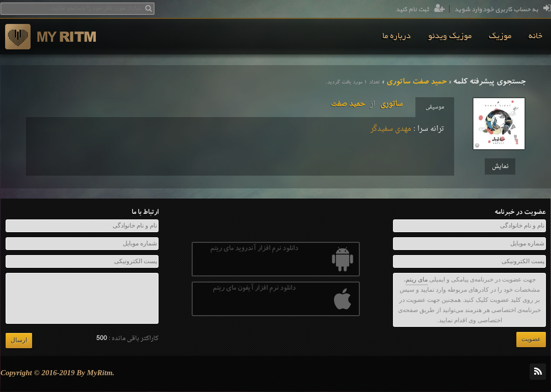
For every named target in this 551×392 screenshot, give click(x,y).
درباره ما (397, 37)
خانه (535, 37)
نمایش (500, 166)
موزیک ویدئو (450, 37)
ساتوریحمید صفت (367, 104)
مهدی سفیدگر (391, 129)
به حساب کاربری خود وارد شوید (503, 10)
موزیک (500, 37)
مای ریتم (417, 279)
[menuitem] (535, 37)
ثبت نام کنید (420, 10)
